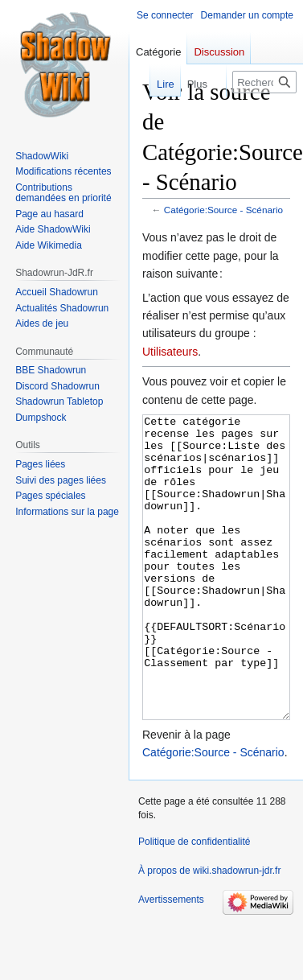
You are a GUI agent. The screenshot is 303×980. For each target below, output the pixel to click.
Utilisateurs (170, 352)
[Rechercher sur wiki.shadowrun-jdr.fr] (264, 82)
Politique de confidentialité (194, 902)
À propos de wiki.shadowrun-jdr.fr (209, 931)
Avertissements (171, 960)
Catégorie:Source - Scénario (223, 210)
